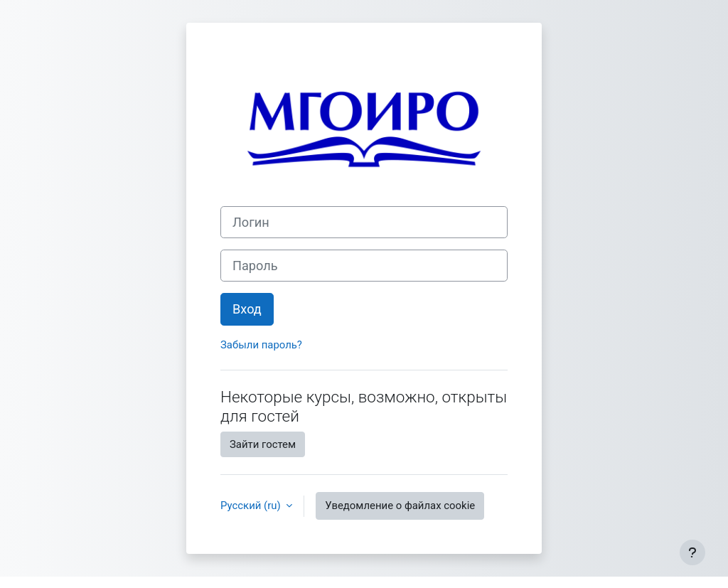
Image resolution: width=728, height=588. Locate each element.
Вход (247, 309)
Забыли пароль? (261, 345)
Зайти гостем (263, 444)
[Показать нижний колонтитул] (692, 552)
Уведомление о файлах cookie (400, 506)
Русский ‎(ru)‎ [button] (252, 506)
